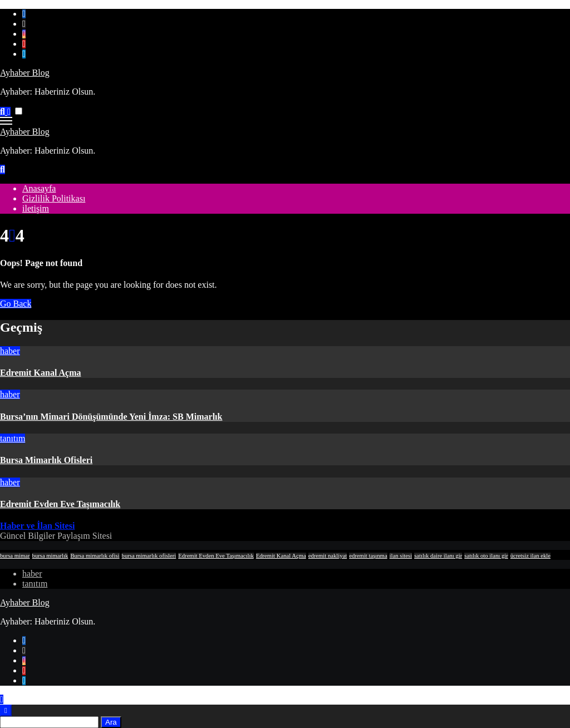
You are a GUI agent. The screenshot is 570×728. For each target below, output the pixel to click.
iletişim (36, 208)
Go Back (16, 304)
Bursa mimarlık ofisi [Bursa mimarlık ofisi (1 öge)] (95, 556)
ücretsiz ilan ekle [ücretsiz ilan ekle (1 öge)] (530, 556)
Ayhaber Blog (25, 73)
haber (10, 351)
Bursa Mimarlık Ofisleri (46, 460)
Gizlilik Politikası (54, 198)
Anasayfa (39, 188)
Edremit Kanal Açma (40, 373)
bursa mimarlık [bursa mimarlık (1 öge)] (50, 556)
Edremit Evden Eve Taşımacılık (60, 504)
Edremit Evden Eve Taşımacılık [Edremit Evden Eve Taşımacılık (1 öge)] (216, 556)
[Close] (6, 710)
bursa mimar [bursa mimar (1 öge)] (15, 556)
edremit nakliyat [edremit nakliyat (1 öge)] (328, 556)
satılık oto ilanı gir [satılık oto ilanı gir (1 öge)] (486, 556)
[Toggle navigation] (6, 121)
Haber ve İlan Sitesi (37, 526)
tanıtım (13, 438)
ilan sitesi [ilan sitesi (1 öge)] (401, 556)
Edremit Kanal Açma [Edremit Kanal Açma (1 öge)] (281, 556)
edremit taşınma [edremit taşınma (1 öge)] (368, 556)
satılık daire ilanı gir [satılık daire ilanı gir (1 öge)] (438, 556)
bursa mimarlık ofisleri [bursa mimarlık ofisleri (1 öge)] (149, 556)
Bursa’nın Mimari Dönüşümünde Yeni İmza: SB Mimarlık (111, 417)
